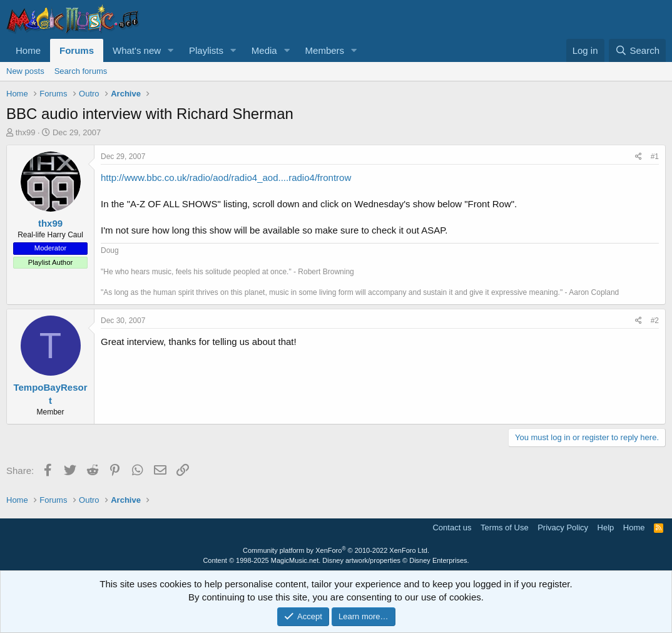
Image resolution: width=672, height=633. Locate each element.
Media (264, 50)
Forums (77, 50)
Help (606, 527)
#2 (655, 321)
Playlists (206, 50)
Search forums (81, 71)
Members (325, 50)
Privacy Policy (563, 527)
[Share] (639, 157)
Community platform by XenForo (336, 550)
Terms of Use (505, 527)
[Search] (637, 50)
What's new (137, 50)
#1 (655, 157)
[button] (171, 50)
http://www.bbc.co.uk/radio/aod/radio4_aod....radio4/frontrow (226, 178)
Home (28, 50)
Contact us (452, 527)
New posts (25, 71)
